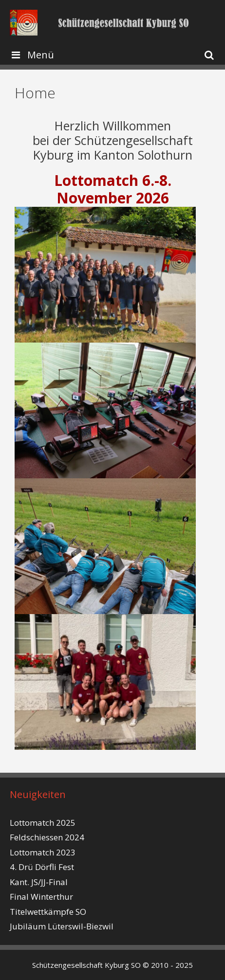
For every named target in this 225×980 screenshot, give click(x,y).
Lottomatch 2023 (43, 852)
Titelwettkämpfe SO (48, 912)
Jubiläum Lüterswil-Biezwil (62, 926)
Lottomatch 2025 (43, 823)
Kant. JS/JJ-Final (39, 882)
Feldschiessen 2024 (47, 837)
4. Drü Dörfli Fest (42, 867)
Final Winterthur (41, 897)
